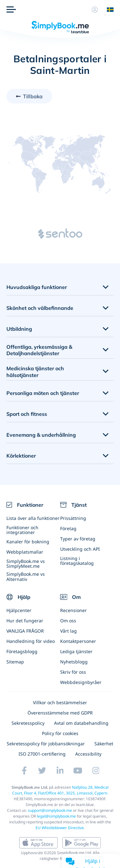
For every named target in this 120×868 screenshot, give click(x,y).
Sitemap (15, 662)
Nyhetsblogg (74, 662)
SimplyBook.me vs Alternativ (26, 576)
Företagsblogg (22, 651)
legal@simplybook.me (56, 816)
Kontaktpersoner (78, 641)
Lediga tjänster (76, 651)
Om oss (68, 621)
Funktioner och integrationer (22, 530)
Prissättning (73, 518)
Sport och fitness (27, 414)
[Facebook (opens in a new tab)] (24, 770)
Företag (68, 528)
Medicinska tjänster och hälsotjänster (35, 372)
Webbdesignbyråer (81, 682)
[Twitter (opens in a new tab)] (42, 770)
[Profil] (95, 10)
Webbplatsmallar (25, 552)
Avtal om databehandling (81, 723)
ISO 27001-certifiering (42, 754)
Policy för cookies (60, 733)
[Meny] (11, 10)
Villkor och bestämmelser (60, 702)
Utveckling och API (80, 549)
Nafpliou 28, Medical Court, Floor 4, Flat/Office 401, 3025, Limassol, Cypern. (60, 790)
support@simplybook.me (50, 810)
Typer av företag (78, 539)
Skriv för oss (73, 672)
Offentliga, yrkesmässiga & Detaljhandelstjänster (39, 350)
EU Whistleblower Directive (60, 828)
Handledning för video (31, 641)
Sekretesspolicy (28, 723)
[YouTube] (78, 770)
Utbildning (19, 329)
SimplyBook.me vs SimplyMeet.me (26, 564)
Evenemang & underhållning (41, 435)
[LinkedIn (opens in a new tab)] (60, 770)
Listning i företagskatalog (77, 561)
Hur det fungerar (25, 621)
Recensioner (73, 610)
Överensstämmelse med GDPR (60, 713)
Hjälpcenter (19, 610)
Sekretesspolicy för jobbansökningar (46, 744)
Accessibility (88, 754)
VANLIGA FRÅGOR (25, 631)
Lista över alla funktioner (33, 518)
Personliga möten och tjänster (43, 393)
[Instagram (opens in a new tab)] (96, 770)
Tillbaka (33, 96)
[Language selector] (108, 10)
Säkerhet (104, 744)
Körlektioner (21, 456)
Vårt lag (68, 631)
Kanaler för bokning (28, 542)
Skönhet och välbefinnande (40, 308)
